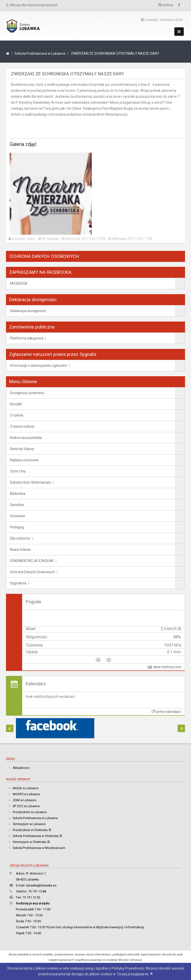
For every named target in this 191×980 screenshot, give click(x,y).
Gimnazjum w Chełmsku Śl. (32, 842)
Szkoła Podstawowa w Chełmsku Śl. (38, 836)
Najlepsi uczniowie (24, 460)
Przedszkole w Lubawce (30, 812)
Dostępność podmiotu (27, 393)
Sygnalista (18, 583)
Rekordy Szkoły (22, 449)
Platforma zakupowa (27, 338)
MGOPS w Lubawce (26, 794)
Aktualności (21, 768)
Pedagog (17, 527)
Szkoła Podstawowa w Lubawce (40, 53)
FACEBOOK (19, 283)
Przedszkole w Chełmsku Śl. (32, 830)
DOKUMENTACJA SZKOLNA (32, 561)
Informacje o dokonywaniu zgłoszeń (38, 366)
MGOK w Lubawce (26, 788)
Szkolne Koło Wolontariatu (31, 482)
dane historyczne (164, 667)
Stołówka (17, 516)
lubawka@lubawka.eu (41, 885)
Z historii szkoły (22, 426)
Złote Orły (18, 471)
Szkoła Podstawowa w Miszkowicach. (39, 848)
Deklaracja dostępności (28, 311)
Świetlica (17, 505)
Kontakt (16, 404)
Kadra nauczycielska (26, 438)
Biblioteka (18, 494)
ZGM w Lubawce (24, 800)
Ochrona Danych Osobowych (32, 572)
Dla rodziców (20, 538)
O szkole (17, 415)
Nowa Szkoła (20, 550)
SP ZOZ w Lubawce (26, 806)
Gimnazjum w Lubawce (29, 824)
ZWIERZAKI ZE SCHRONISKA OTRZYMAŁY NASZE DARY (115, 53)
